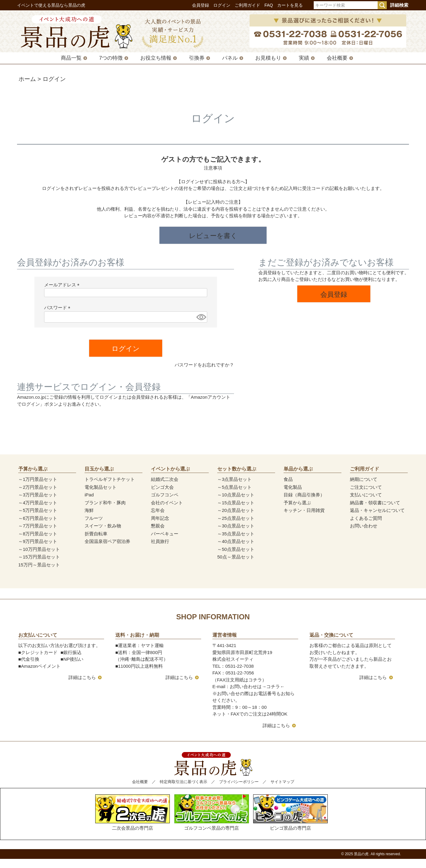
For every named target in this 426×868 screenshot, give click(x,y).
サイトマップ (282, 782)
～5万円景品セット (38, 510)
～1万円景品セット (38, 479)
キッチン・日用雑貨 (304, 510)
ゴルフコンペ (165, 495)
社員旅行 (160, 541)
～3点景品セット (234, 479)
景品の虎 (361, 854)
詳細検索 (399, 5)
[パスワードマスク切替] (201, 317)
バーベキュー (165, 534)
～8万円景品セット (38, 534)
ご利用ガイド (247, 5)
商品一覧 (71, 58)
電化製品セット (101, 487)
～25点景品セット (236, 518)
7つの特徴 (111, 58)
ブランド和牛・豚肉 (105, 503)
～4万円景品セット (38, 503)
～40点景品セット (236, 541)
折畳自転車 (96, 534)
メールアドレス (63, 285)
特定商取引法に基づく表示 (183, 782)
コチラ (273, 686)
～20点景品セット (236, 510)
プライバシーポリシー (239, 782)
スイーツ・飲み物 (103, 526)
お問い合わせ (364, 526)
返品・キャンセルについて (377, 510)
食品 (288, 479)
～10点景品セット (236, 495)
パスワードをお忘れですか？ (204, 365)
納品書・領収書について (375, 503)
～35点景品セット (236, 534)
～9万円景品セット (38, 541)
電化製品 (293, 487)
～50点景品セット (236, 549)
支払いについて (366, 495)
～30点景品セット (236, 526)
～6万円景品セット (38, 518)
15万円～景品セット (39, 565)
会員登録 (201, 5)
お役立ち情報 (156, 58)
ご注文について (366, 487)
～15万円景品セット (39, 557)
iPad (89, 495)
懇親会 (158, 526)
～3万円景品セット (38, 495)
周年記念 (160, 518)
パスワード (58, 308)
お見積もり (268, 58)
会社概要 (337, 58)
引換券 (197, 58)
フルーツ (94, 518)
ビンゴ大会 (162, 487)
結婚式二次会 (165, 479)
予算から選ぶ (297, 503)
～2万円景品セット (38, 487)
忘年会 (158, 510)
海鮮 (89, 510)
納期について (364, 479)
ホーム (27, 79)
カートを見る (290, 5)
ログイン (222, 5)
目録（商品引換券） (304, 495)
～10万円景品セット (39, 549)
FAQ (269, 5)
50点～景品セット (236, 557)
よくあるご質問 (366, 518)
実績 (304, 58)
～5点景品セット (234, 487)
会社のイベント (167, 503)
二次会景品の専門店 (133, 812)
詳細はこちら (82, 677)
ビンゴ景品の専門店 (290, 812)
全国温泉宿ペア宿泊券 (107, 541)
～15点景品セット (236, 503)
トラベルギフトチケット (110, 479)
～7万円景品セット (38, 526)
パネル (230, 58)
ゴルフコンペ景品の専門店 (212, 812)
